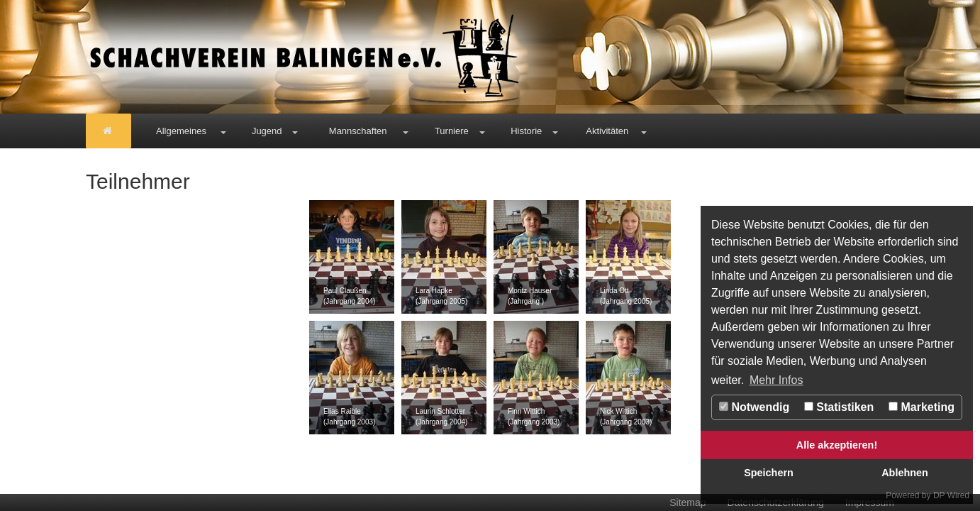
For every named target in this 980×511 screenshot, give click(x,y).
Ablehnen (905, 473)
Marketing (921, 407)
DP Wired (951, 495)
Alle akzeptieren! (837, 445)
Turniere (452, 131)
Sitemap (687, 502)
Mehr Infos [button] (776, 380)
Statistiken (839, 407)
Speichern (769, 473)
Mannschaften (358, 131)
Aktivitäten (607, 131)
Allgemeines (181, 131)
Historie (526, 131)
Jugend (267, 131)
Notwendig (754, 407)
